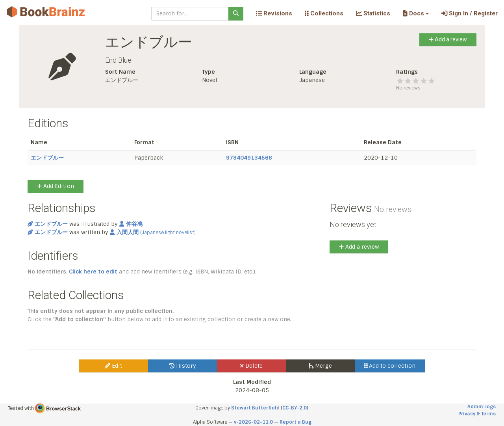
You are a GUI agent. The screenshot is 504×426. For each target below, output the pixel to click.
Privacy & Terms (477, 414)
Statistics (373, 13)
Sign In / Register (470, 13)
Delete (251, 366)
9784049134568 (249, 158)
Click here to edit (93, 272)
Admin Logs (482, 407)
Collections (324, 13)
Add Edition (56, 186)
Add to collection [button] (390, 366)
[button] (416, 13)
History (183, 366)
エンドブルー (47, 158)
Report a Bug (296, 422)
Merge (320, 366)
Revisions (274, 13)
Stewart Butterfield (255, 408)
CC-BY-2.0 (295, 408)
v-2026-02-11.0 (253, 422)
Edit (113, 366)
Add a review (448, 39)
